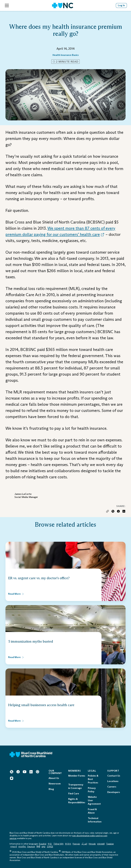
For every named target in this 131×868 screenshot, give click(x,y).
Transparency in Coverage (76, 786)
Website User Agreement (94, 800)
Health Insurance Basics (66, 55)
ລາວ (43, 847)
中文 (50, 844)
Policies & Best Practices (93, 779)
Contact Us (114, 776)
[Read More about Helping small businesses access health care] (16, 721)
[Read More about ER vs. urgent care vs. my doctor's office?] (16, 594)
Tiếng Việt (58, 844)
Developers (114, 792)
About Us (54, 778)
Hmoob (92, 844)
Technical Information (95, 820)
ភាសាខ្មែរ (22, 847)
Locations (113, 781)
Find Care (74, 794)
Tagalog (110, 844)
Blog (51, 789)
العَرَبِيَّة (84, 844)
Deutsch (31, 847)
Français (76, 844)
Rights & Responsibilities (77, 801)
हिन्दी (38, 847)
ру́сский (101, 844)
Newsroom (55, 784)
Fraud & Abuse (92, 811)
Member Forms (77, 776)
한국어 (68, 844)
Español (43, 844)
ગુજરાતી (13, 847)
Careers (112, 787)
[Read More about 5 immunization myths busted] (16, 657)
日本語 (50, 847)
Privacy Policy (92, 790)
